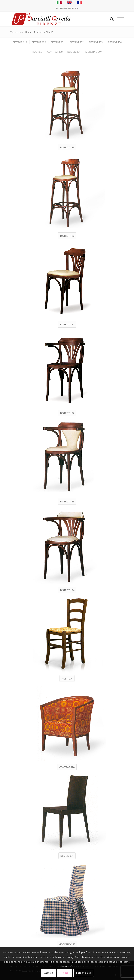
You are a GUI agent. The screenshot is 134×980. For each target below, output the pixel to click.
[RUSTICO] (67, 678)
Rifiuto (65, 973)
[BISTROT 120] (67, 236)
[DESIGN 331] (67, 856)
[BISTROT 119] (67, 147)
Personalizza (84, 973)
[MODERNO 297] (67, 944)
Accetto (49, 973)
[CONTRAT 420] (67, 767)
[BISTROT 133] (67, 501)
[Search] (110, 19)
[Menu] (119, 19)
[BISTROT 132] (67, 413)
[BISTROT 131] (67, 324)
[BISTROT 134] (67, 590)
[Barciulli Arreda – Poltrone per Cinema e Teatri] (56, 19)
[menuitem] (110, 19)
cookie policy (66, 957)
